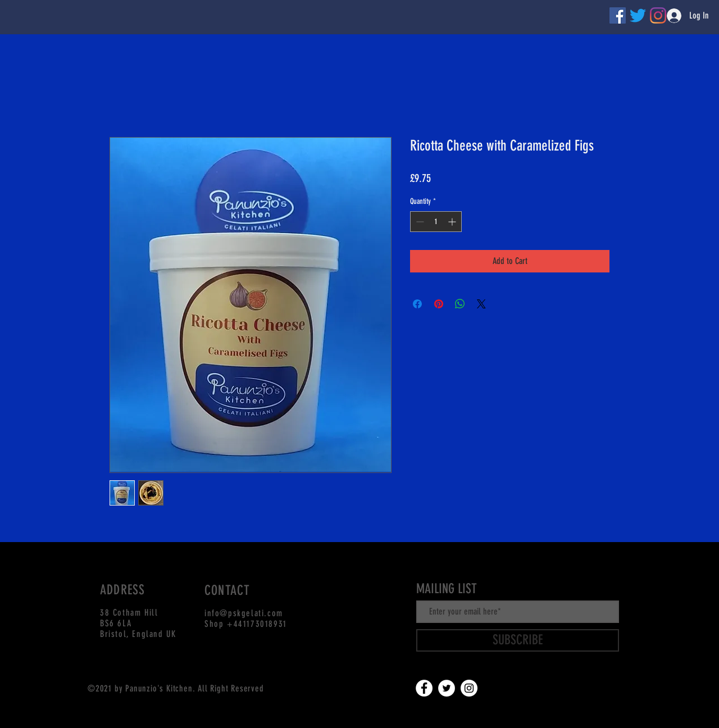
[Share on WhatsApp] (460, 304)
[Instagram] (469, 688)
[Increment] (453, 222)
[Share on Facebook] (417, 304)
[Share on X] (481, 304)
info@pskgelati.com (244, 613)
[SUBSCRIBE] (518, 640)
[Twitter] (638, 15)
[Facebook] (618, 15)
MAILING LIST (447, 589)
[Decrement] (419, 222)
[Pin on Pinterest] (439, 304)
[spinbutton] (436, 222)
